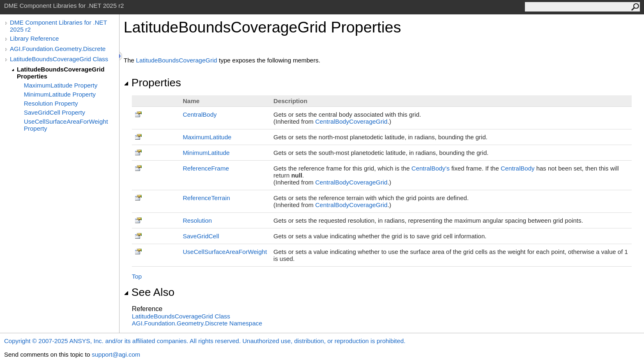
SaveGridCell (201, 236)
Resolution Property (51, 103)
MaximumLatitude (207, 137)
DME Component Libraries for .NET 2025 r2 (58, 26)
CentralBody (200, 114)
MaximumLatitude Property (61, 85)
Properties (152, 83)
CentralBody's (431, 168)
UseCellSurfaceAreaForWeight (225, 252)
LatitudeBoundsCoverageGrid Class (59, 59)
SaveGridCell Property (54, 112)
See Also (149, 292)
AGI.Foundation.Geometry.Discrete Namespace (197, 323)
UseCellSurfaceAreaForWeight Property (66, 125)
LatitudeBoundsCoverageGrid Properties (61, 73)
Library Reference (34, 38)
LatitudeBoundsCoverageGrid (177, 60)
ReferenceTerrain (206, 198)
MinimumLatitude (206, 153)
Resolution (197, 220)
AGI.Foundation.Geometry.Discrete (58, 49)
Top (137, 276)
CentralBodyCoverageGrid (352, 121)
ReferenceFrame (206, 168)
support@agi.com (116, 354)
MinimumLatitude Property (60, 94)
